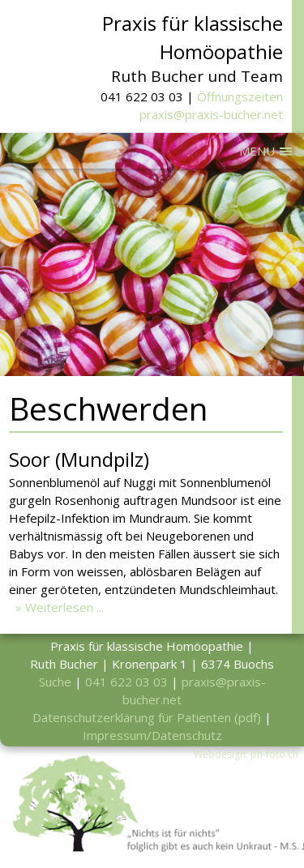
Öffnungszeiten (240, 96)
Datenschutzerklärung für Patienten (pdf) (147, 717)
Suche (55, 682)
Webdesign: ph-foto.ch (246, 754)
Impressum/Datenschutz (152, 735)
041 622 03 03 (126, 682)
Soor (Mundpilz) (79, 459)
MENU (257, 151)
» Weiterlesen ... (60, 607)
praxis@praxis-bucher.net (211, 114)
